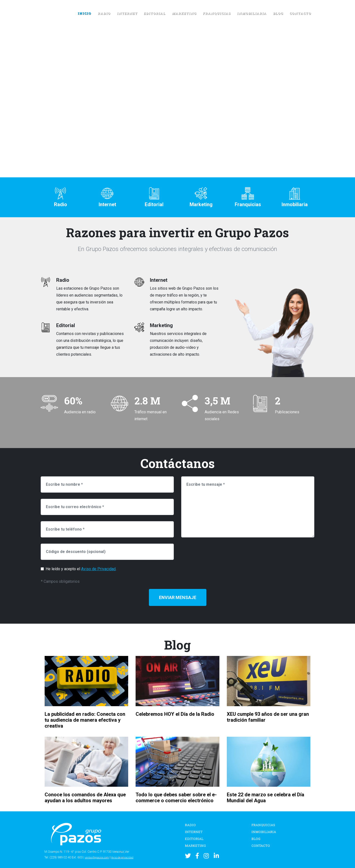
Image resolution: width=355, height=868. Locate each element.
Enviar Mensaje (178, 597)
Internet (127, 13)
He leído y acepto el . (81, 569)
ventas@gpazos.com (99, 857)
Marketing (184, 13)
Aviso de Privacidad (98, 569)
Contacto (300, 13)
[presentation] (219, 553)
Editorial (155, 13)
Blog (278, 13)
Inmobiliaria (252, 13)
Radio (104, 13)
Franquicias (217, 13)
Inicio (84, 13)
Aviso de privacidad (129, 857)
